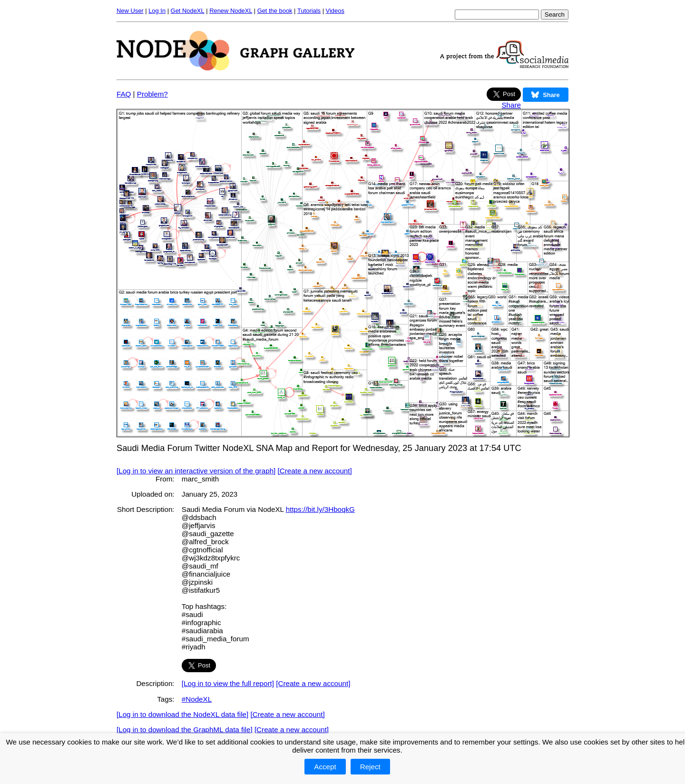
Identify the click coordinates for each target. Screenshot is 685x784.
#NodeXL (197, 699)
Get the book (275, 11)
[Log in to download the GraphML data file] (185, 730)
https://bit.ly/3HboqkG (320, 509)
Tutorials (309, 11)
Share (511, 105)
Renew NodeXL (231, 11)
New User (130, 11)
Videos (335, 11)
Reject (370, 767)
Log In (157, 11)
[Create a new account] (315, 471)
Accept (325, 767)
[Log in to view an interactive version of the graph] (196, 471)
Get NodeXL (188, 11)
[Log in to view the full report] (228, 683)
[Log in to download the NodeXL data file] (182, 714)
